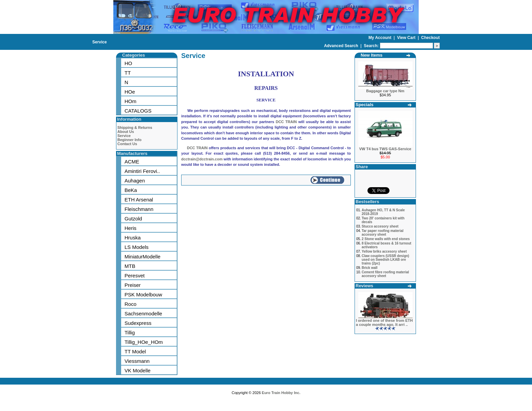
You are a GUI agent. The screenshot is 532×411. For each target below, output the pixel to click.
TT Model (135, 351)
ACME (132, 162)
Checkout (430, 38)
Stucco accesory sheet (380, 226)
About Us (126, 132)
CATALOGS (138, 111)
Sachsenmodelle (143, 314)
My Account (381, 38)
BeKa (131, 190)
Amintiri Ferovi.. (142, 171)
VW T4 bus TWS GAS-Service (385, 149)
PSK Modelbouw (143, 295)
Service (100, 42)
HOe (130, 92)
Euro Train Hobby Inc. (281, 393)
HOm (130, 101)
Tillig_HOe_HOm (144, 342)
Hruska (133, 238)
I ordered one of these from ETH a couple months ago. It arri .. (384, 322)
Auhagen (135, 181)
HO (128, 63)
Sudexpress (138, 323)
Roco (130, 304)
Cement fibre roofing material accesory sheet (385, 274)
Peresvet (135, 276)
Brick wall (370, 268)
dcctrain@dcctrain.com (202, 159)
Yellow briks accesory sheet (384, 251)
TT (128, 73)
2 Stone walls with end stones (386, 239)
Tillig (130, 332)
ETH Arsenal (139, 200)
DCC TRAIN (286, 122)
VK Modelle (138, 370)
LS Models (137, 247)
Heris (130, 228)
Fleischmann (139, 209)
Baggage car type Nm (385, 91)
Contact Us (127, 144)
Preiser (133, 285)
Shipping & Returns (135, 128)
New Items (372, 55)
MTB (130, 266)
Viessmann (137, 361)
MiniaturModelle (142, 257)
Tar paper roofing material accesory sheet (383, 233)
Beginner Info (129, 140)
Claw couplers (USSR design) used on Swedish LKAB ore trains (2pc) (385, 260)
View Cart (407, 38)
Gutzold (133, 219)
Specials (365, 105)
